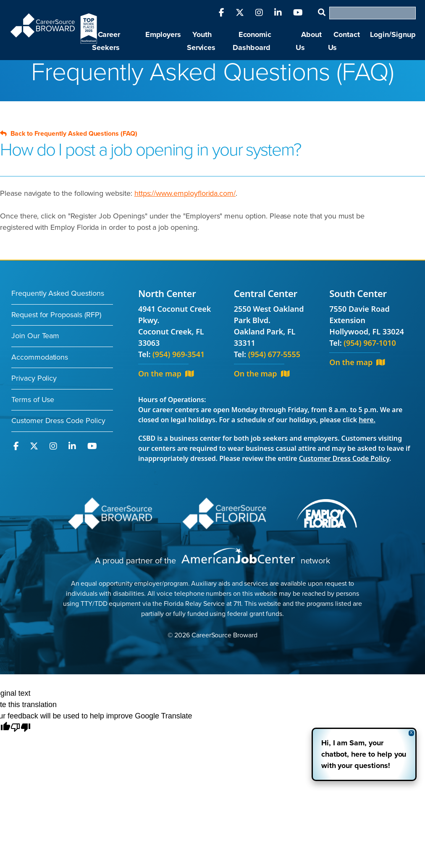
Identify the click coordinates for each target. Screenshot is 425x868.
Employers (163, 34)
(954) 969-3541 (178, 354)
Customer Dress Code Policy (58, 421)
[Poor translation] (21, 728)
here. (367, 420)
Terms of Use (33, 400)
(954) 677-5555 (274, 354)
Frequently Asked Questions (58, 293)
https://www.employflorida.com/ (185, 193)
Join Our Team (35, 336)
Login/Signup (393, 34)
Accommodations (40, 357)
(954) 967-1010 (370, 343)
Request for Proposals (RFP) (56, 315)
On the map (166, 374)
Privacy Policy (34, 378)
